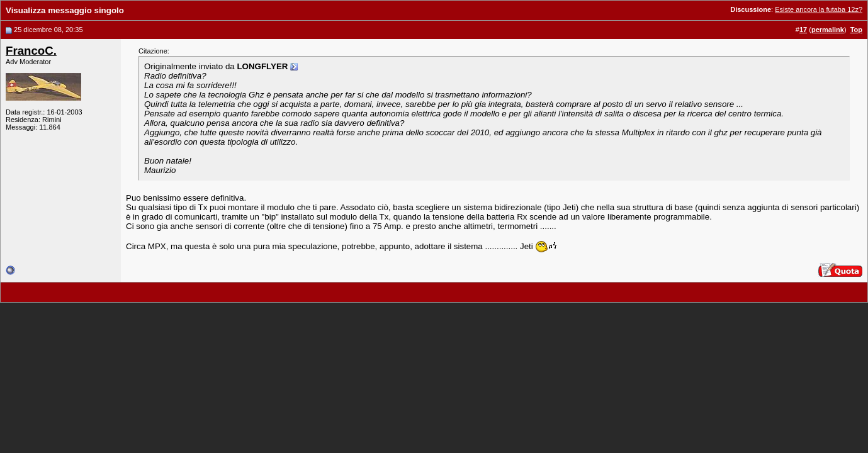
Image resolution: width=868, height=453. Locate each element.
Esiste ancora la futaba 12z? (819, 9)
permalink (828, 30)
